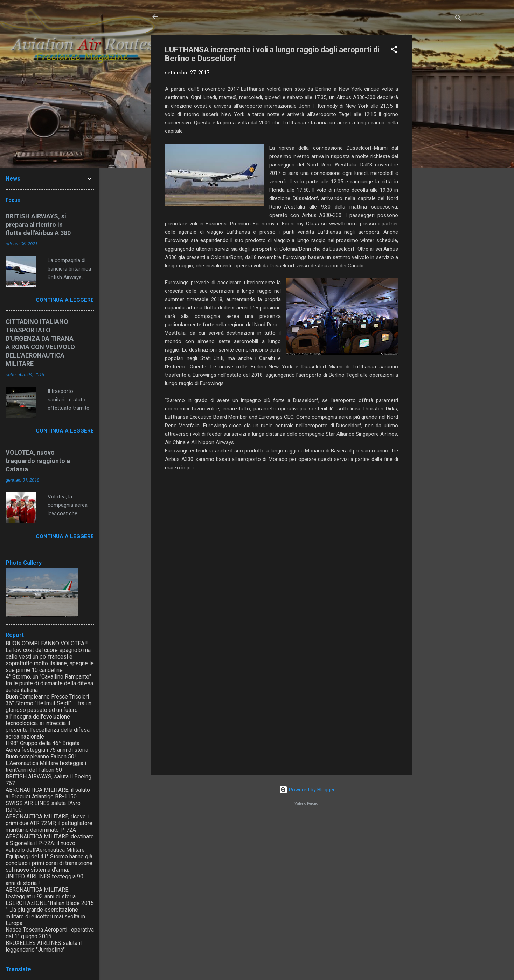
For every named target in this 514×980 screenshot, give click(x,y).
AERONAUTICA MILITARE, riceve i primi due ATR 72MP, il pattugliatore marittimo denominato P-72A (49, 823)
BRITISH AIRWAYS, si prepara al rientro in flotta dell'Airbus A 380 (38, 224)
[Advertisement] (440, 140)
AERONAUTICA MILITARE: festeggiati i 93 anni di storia (41, 893)
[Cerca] (458, 19)
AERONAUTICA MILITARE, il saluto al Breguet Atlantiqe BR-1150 (48, 793)
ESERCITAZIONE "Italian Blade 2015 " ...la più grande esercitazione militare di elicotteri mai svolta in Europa (50, 913)
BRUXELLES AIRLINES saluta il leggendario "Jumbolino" (44, 946)
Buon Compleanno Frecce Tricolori (47, 697)
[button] (394, 51)
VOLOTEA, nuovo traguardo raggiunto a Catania (38, 461)
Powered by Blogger (307, 790)
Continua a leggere (65, 300)
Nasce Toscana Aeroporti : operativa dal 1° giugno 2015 (50, 933)
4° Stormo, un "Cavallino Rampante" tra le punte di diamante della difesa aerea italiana (49, 683)
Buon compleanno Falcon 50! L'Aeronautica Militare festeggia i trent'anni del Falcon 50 (46, 763)
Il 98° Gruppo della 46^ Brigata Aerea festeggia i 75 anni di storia (47, 747)
